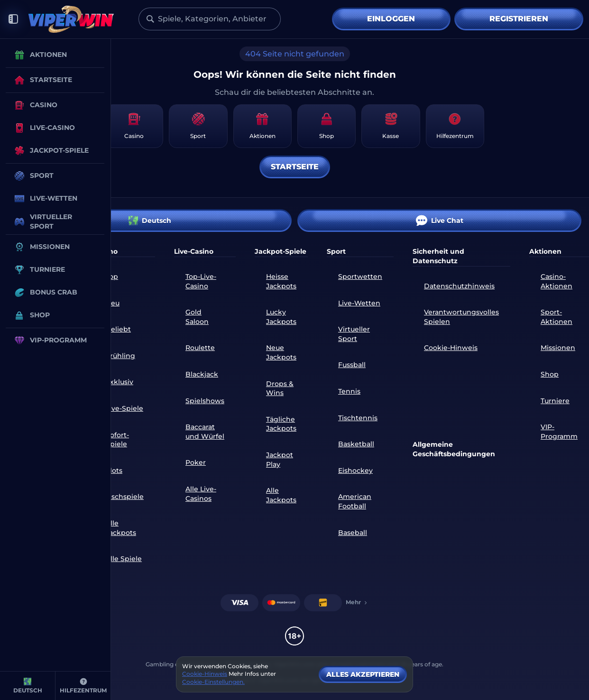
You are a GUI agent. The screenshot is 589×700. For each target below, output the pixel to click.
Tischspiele (125, 497)
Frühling (120, 356)
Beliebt (118, 329)
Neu (113, 303)
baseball (353, 533)
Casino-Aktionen (557, 281)
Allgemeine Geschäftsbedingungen (454, 449)
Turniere (555, 401)
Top (112, 276)
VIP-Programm (559, 432)
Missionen (558, 348)
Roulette (200, 348)
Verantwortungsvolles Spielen (461, 317)
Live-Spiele (124, 408)
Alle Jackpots (121, 528)
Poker (196, 462)
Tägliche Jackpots (281, 424)
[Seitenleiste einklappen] (13, 19)
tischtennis (358, 418)
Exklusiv (120, 382)
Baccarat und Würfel (205, 432)
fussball (352, 365)
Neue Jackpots (281, 352)
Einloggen (391, 19)
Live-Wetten (359, 303)
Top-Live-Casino (201, 281)
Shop (550, 374)
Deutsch (150, 221)
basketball (356, 444)
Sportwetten (360, 276)
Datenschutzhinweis (459, 286)
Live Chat (440, 221)
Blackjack (202, 374)
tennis (349, 391)
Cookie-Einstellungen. (213, 682)
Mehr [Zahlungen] (357, 602)
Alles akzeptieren (363, 674)
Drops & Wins (280, 388)
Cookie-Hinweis (451, 348)
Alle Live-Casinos (201, 494)
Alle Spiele (124, 559)
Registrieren (519, 19)
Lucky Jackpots (281, 317)
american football (355, 501)
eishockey (355, 470)
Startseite (295, 167)
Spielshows (205, 401)
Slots (114, 470)
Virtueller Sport (354, 334)
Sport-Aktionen (557, 317)
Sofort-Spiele (117, 440)
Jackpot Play (280, 460)
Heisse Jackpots (281, 281)
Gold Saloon (197, 317)
